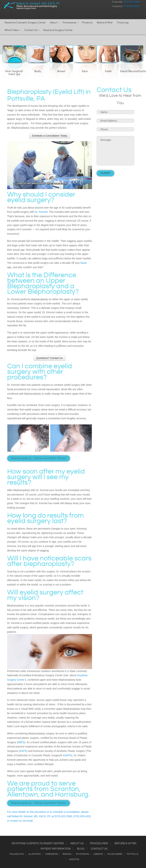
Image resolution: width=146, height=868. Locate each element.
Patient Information (56, 849)
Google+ (99, 3)
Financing (123, 23)
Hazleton (74, 860)
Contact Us (31, 30)
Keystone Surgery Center (58, 30)
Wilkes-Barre (115, 854)
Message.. (115, 151)
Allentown (34, 854)
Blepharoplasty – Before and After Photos (39, 458)
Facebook (73, 3)
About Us (77, 844)
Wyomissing (82, 854)
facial (83, 263)
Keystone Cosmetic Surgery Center (25, 23)
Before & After (105, 23)
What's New (12, 30)
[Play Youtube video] (50, 165)
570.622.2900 (132, 2)
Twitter (86, 3)
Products (87, 23)
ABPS (21, 742)
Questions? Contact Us (50, 358)
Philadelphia (17, 854)
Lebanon (98, 854)
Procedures (69, 23)
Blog (81, 849)
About (53, 23)
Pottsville (133, 854)
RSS (93, 3)
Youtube (106, 3)
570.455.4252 (132, 6)
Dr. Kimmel (41, 212)
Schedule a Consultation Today (49, 136)
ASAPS (67, 755)
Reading (67, 854)
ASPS (23, 751)
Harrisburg (52, 854)
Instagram (80, 3)
